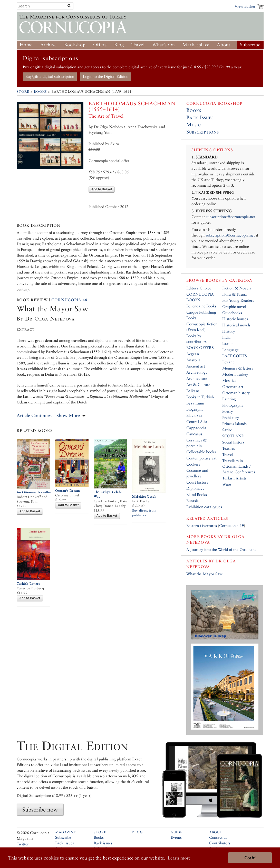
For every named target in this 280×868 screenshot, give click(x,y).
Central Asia (197, 422)
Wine (227, 484)
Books (40, 92)
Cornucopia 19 (231, 526)
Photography (233, 405)
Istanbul (229, 343)
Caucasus (194, 434)
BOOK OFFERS (200, 348)
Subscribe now (40, 809)
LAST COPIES (235, 356)
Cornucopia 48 (69, 300)
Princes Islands (234, 424)
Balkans (193, 391)
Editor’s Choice (199, 288)
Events (176, 837)
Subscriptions (203, 132)
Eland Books (197, 494)
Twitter (23, 844)
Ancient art (196, 366)
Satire (227, 430)
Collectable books (201, 452)
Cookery (194, 464)
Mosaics (229, 380)
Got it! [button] (250, 858)
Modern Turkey (235, 374)
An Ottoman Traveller (34, 492)
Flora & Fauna (235, 294)
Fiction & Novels (237, 288)
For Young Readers (238, 300)
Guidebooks (232, 313)
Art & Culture (198, 385)
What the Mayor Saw (204, 574)
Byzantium (195, 403)
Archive (49, 45)
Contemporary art (201, 458)
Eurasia (193, 501)
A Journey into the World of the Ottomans (221, 549)
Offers (100, 45)
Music (194, 125)
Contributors (220, 843)
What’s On (163, 45)
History (229, 331)
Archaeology (197, 372)
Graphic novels (235, 306)
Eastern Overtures (202, 526)
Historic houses (235, 319)
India (226, 337)
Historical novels (236, 325)
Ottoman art (233, 387)
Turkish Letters (28, 584)
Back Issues (200, 117)
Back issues (65, 843)
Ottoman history (236, 393)
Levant (228, 362)
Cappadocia (196, 428)
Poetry (228, 411)
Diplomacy (195, 488)
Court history (197, 482)
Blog (119, 45)
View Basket (245, 6)
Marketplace (196, 45)
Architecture (197, 378)
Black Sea (194, 415)
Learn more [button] (179, 858)
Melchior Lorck (144, 497)
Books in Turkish (200, 397)
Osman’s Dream (68, 491)
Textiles (229, 448)
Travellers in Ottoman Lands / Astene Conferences (239, 466)
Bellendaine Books (201, 306)
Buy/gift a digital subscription (50, 76)
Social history (234, 442)
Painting (229, 399)
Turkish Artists (234, 478)
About (224, 45)
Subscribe (250, 45)
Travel (138, 45)
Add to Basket (102, 189)
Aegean (193, 354)
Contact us (218, 837)
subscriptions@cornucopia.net (230, 217)
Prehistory (231, 417)
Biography (195, 409)
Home (26, 45)
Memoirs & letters (238, 368)
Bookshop (75, 45)
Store (23, 92)
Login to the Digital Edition (106, 76)
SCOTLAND (233, 436)
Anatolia (194, 360)
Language (230, 350)
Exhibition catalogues (204, 507)
